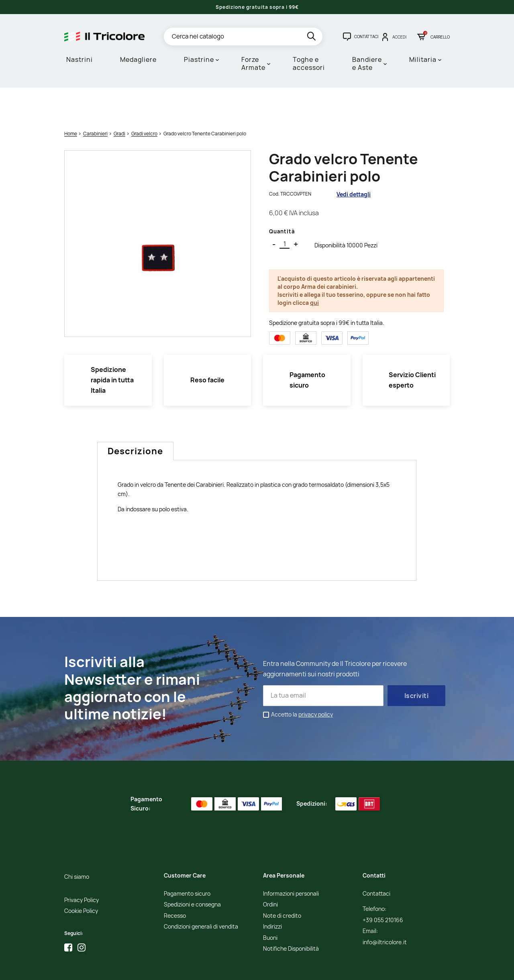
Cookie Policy (81, 878)
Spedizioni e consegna (192, 872)
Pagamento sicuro (187, 861)
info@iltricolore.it (385, 909)
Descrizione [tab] (135, 418)
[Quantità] (285, 211)
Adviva (291, 968)
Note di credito (282, 883)
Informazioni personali (291, 861)
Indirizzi (272, 893)
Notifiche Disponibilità (291, 916)
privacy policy (316, 681)
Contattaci (376, 861)
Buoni (270, 905)
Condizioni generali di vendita (201, 893)
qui (314, 269)
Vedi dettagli (354, 160)
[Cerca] (243, 37)
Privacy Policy (82, 867)
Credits (233, 968)
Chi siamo (77, 844)
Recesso (175, 883)
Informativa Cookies (199, 968)
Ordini (270, 872)
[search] (312, 38)
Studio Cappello (261, 968)
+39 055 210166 (383, 887)
